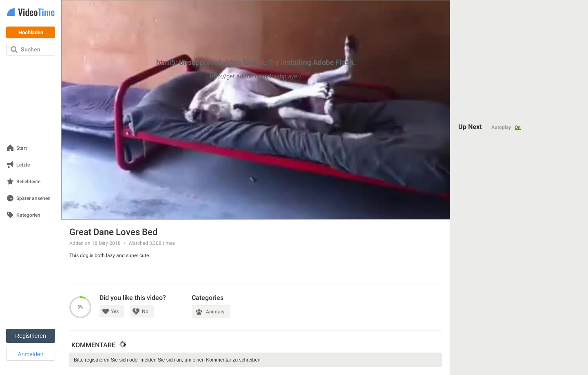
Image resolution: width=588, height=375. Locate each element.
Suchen (31, 49)
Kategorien (28, 215)
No (145, 311)
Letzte (23, 165)
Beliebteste (28, 182)
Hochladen (31, 32)
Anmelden (30, 354)
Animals (215, 312)
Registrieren (30, 336)
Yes (115, 311)
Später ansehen (33, 199)
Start (22, 148)
